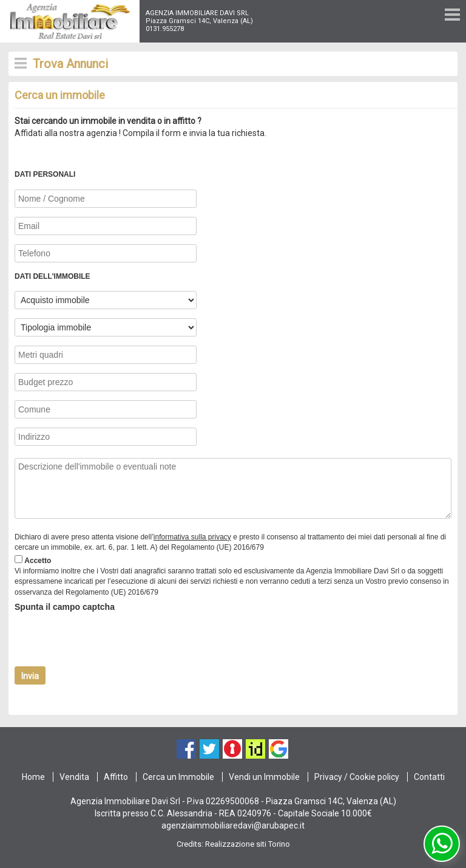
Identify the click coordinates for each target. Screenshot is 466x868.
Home (33, 777)
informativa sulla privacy (192, 537)
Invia (30, 676)
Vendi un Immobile (264, 777)
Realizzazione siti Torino (248, 844)
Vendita (74, 777)
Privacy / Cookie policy (357, 777)
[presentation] (107, 640)
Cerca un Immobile (178, 777)
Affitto (116, 777)
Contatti (429, 777)
